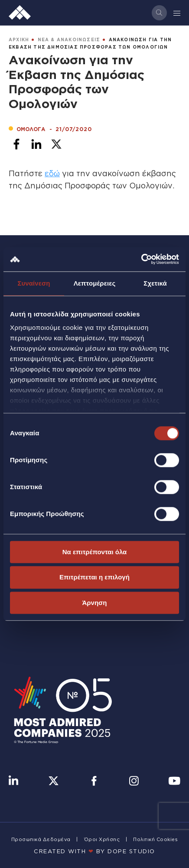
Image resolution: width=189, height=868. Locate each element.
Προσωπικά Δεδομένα (41, 839)
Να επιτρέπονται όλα (95, 552)
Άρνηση (94, 603)
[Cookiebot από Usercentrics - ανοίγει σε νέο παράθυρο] (141, 259)
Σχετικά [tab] (155, 283)
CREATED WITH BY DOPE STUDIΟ (94, 851)
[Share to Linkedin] (36, 144)
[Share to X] (56, 144)
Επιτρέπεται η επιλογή (94, 577)
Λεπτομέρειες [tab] (95, 283)
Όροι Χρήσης (102, 839)
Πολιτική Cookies (155, 839)
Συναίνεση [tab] (34, 283)
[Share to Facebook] (16, 144)
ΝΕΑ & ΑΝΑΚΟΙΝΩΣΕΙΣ (69, 40)
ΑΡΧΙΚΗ (19, 40)
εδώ (52, 173)
